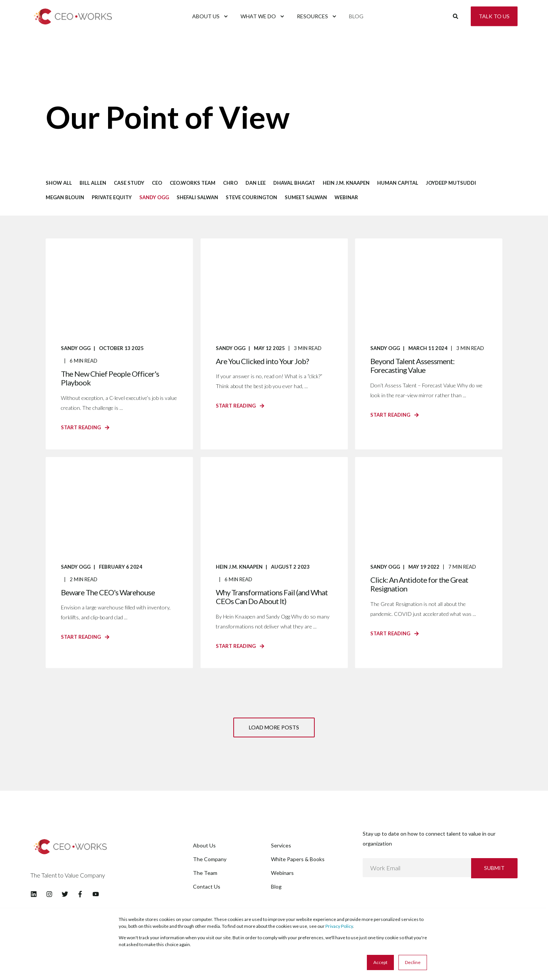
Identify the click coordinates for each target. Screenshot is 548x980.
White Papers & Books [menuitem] (298, 859)
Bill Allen (93, 183)
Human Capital (398, 183)
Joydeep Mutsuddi (451, 183)
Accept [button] (380, 962)
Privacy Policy (339, 926)
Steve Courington (251, 197)
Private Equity (112, 197)
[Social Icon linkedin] (36, 894)
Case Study (129, 183)
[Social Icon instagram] (49, 894)
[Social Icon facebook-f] (80, 894)
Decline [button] (413, 962)
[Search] (456, 15)
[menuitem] (226, 835)
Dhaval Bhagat (294, 183)
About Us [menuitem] (204, 845)
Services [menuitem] (281, 845)
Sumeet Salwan (306, 197)
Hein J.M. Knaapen (346, 183)
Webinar (346, 197)
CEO (157, 183)
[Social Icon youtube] (93, 894)
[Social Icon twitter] (65, 894)
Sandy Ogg (154, 197)
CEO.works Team (193, 183)
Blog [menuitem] (276, 886)
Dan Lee (256, 183)
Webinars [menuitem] (282, 873)
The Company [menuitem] (210, 859)
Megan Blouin (65, 197)
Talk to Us (494, 16)
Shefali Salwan (197, 197)
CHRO (230, 183)
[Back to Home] (76, 28)
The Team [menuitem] (205, 873)
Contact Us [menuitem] (207, 886)
